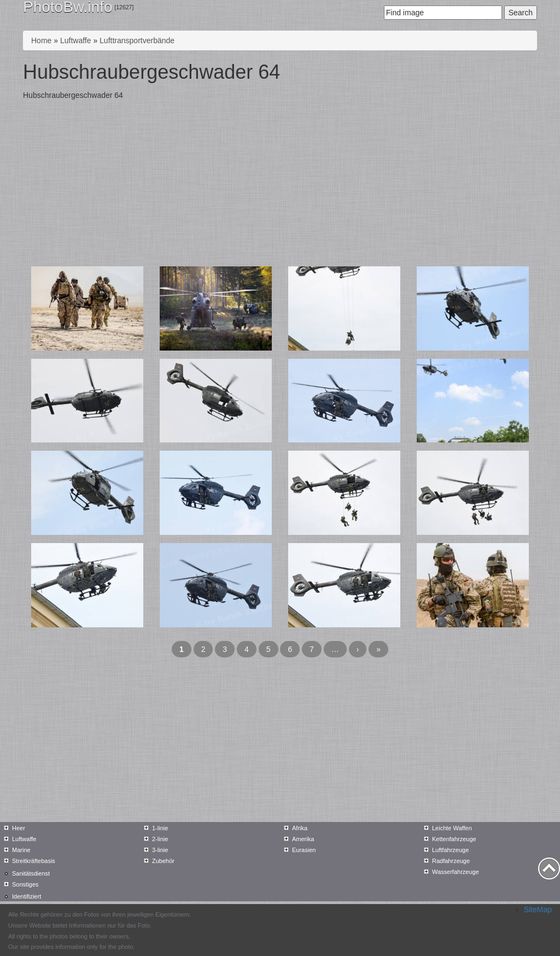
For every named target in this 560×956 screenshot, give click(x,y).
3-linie (160, 850)
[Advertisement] (280, 184)
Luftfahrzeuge (450, 850)
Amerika (303, 839)
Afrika (300, 828)
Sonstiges (25, 884)
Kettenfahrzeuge (454, 839)
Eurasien (304, 850)
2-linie (160, 839)
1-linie (160, 828)
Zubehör (163, 861)
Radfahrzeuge (451, 861)
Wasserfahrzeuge (456, 872)
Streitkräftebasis (34, 861)
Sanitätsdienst (31, 873)
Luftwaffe (76, 40)
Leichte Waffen (452, 828)
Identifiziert (27, 896)
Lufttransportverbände (137, 40)
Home (41, 40)
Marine (21, 850)
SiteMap (538, 910)
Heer (19, 828)
